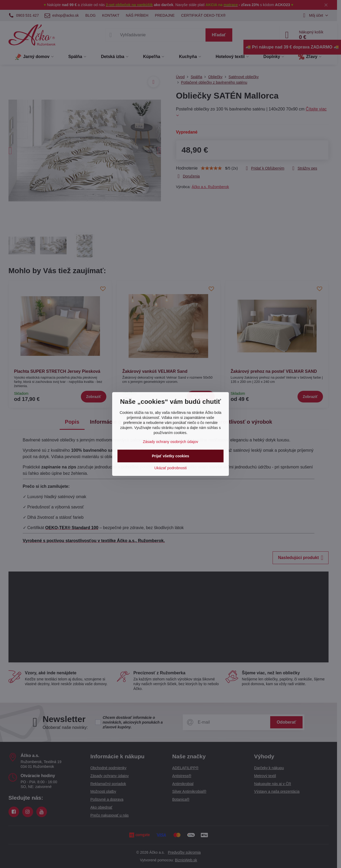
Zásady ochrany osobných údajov (171, 442)
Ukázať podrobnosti (170, 468)
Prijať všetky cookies (171, 456)
